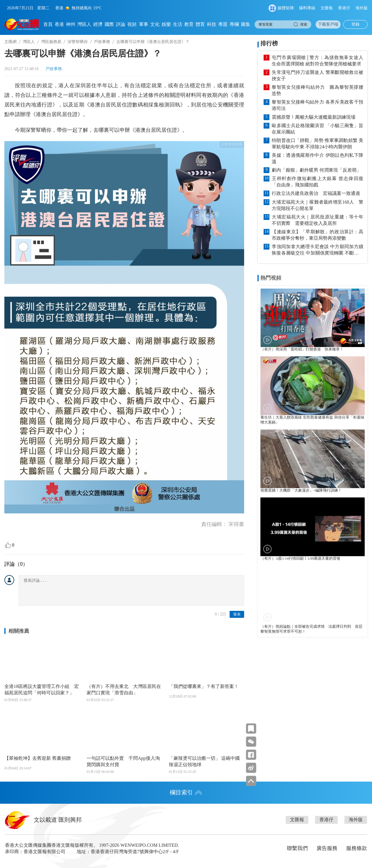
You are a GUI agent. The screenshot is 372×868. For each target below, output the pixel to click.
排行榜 (269, 43)
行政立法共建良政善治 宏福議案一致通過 (316, 193)
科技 (212, 24)
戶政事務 (102, 42)
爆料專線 (307, 8)
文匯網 (10, 42)
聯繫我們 (297, 848)
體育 (200, 24)
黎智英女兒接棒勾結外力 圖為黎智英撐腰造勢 (318, 90)
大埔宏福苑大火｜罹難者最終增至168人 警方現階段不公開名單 (318, 205)
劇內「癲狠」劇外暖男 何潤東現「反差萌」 (316, 170)
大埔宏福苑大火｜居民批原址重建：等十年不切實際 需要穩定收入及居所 (318, 220)
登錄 (355, 24)
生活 (178, 24)
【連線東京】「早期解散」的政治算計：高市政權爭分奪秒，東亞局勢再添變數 (318, 235)
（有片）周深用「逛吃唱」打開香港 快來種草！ (302, 349)
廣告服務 (327, 848)
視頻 (132, 24)
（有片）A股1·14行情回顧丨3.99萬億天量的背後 (300, 558)
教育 (189, 24)
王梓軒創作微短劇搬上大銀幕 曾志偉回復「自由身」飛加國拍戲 (318, 182)
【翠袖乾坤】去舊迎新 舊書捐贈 (37, 758)
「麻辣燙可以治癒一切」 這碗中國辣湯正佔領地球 (204, 761)
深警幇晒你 (78, 42)
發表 (237, 614)
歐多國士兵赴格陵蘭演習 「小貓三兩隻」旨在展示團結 (318, 129)
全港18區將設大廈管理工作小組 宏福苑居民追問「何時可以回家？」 (42, 690)
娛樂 (166, 24)
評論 (121, 24)
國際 (109, 24)
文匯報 (327, 8)
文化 (155, 24)
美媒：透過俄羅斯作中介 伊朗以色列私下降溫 (318, 158)
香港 (59, 24)
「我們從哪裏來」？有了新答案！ (204, 686)
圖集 (246, 24)
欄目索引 (186, 792)
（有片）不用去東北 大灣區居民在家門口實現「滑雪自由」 (124, 690)
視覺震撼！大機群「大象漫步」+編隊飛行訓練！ (301, 490)
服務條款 (357, 848)
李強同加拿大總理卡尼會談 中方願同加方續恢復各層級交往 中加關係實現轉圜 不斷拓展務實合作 (318, 250)
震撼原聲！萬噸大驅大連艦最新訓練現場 (314, 117)
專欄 (234, 24)
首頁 (48, 24)
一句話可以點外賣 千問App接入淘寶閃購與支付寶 (123, 761)
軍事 (144, 24)
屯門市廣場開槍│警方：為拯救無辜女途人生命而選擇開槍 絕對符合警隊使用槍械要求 (318, 61)
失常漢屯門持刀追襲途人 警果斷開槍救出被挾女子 (318, 75)
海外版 (362, 8)
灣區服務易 (51, 42)
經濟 (98, 24)
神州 (71, 24)
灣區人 (84, 24)
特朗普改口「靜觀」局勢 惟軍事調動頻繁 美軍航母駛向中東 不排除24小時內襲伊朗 (318, 144)
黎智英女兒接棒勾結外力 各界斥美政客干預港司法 (318, 105)
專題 (223, 24)
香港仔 (344, 8)
